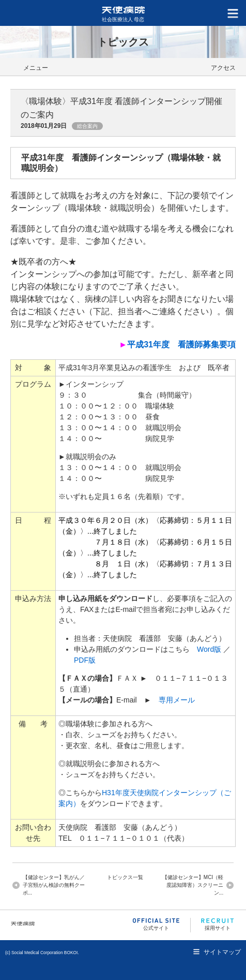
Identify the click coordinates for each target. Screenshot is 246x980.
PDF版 (85, 660)
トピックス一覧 (125, 877)
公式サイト (156, 924)
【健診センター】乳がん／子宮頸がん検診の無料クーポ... (54, 885)
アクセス (223, 68)
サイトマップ (222, 952)
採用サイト (218, 924)
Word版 (209, 649)
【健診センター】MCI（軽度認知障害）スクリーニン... (193, 885)
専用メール (177, 700)
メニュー (36, 68)
